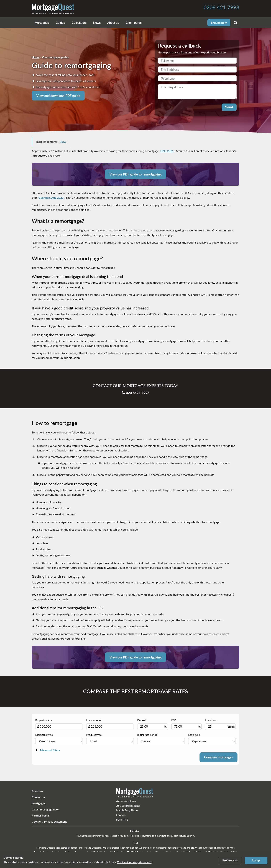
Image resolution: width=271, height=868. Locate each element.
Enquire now (219, 23)
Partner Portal (41, 815)
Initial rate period (161, 739)
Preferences (230, 860)
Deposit (153, 724)
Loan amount (110, 724)
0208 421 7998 (221, 7)
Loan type (212, 739)
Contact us (39, 797)
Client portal (134, 23)
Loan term (220, 724)
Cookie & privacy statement (49, 821)
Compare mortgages (218, 757)
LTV (187, 724)
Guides (60, 23)
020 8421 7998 (136, 389)
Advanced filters (48, 750)
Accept (256, 860)
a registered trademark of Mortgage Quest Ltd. (79, 848)
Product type (110, 739)
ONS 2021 (167, 151)
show (63, 142)
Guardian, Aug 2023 (51, 197)
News (97, 23)
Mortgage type (59, 739)
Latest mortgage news (46, 809)
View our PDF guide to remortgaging (135, 174)
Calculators (79, 23)
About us (113, 23)
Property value (59, 724)
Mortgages (42, 23)
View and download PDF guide (58, 96)
